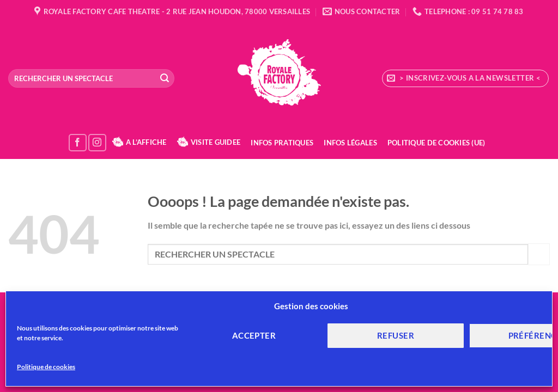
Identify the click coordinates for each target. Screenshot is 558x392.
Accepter (254, 335)
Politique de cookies (46, 367)
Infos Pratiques (282, 143)
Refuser (396, 335)
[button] (465, 78)
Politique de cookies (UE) (436, 143)
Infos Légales (350, 143)
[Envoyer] (165, 78)
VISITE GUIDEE (209, 142)
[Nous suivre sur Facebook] (78, 143)
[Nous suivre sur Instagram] (97, 143)
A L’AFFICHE (139, 142)
